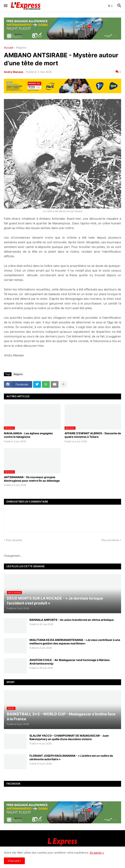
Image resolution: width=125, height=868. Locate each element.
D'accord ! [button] (14, 861)
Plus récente (14, 540)
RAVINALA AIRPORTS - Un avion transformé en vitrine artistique (72, 620)
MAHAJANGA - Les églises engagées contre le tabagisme (28, 435)
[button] (5, 6)
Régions (21, 48)
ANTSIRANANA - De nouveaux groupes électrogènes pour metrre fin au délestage (32, 479)
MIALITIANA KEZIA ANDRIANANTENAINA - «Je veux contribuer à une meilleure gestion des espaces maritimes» (75, 642)
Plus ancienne (110, 540)
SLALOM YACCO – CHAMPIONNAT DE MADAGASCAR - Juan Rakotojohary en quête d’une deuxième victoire (69, 737)
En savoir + (97, 853)
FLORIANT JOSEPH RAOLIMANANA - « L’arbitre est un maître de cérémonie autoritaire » (71, 757)
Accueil (8, 48)
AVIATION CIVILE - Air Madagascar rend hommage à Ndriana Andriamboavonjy (70, 662)
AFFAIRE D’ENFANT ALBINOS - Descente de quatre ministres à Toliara (93, 435)
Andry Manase (14, 72)
